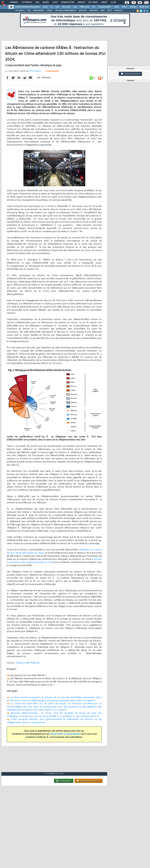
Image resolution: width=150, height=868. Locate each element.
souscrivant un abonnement (65, 734)
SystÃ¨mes (144, 7)
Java (75, 7)
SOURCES (83, 11)
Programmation (105, 7)
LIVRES (49, 11)
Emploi (81, 2)
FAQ (37, 2)
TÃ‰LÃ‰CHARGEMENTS (66, 11)
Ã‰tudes (93, 2)
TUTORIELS (20, 11)
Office (124, 7)
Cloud (45, 7)
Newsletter (68, 2)
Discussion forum (130, 74)
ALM (57, 7)
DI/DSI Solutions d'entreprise (28, 7)
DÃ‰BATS (94, 11)
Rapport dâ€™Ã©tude (28, 663)
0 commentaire (52, 71)
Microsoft (66, 7)
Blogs (46, 2)
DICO (109, 11)
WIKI (103, 11)
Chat (55, 2)
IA (51, 7)
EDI (94, 7)
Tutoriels (27, 2)
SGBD (116, 7)
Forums (14, 2)
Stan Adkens (35, 71)
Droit (104, 2)
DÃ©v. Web (84, 7)
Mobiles (133, 7)
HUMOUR (118, 11)
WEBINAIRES (38, 11)
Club (113, 2)
